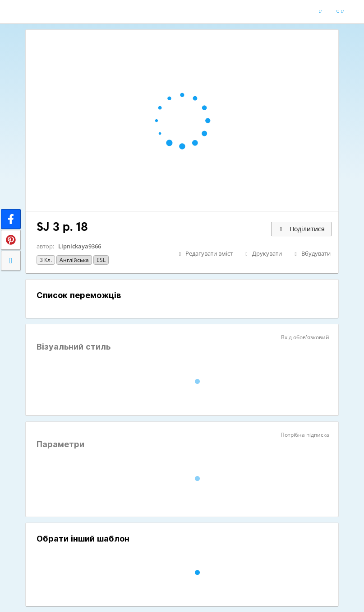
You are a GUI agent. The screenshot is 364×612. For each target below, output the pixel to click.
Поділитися (301, 229)
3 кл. (46, 260)
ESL (101, 260)
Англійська (74, 260)
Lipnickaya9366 (80, 246)
